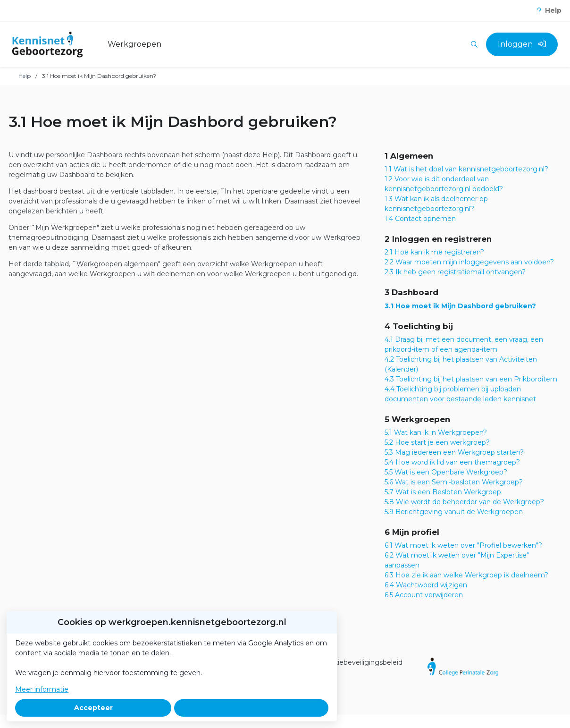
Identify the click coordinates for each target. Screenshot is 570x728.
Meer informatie (42, 689)
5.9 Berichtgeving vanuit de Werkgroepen (454, 512)
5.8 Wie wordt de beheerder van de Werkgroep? (464, 502)
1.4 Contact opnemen (420, 219)
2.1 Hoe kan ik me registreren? (434, 252)
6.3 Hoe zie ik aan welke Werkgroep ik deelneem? (466, 575)
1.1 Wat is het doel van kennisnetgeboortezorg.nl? (466, 169)
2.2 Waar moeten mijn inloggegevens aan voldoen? (469, 262)
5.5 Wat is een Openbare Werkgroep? (446, 472)
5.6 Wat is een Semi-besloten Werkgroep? (454, 482)
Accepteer (93, 708)
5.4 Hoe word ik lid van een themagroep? (452, 462)
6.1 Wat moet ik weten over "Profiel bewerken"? (463, 545)
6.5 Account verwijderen (424, 595)
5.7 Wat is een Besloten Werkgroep (443, 492)
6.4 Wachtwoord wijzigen (426, 585)
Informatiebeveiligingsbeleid (356, 662)
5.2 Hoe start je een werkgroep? (437, 442)
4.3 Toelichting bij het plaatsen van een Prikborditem (471, 379)
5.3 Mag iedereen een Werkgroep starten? (454, 452)
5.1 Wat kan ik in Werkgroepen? (436, 432)
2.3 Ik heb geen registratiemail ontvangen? (455, 272)
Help (25, 76)
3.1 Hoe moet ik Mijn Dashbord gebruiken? (460, 306)
